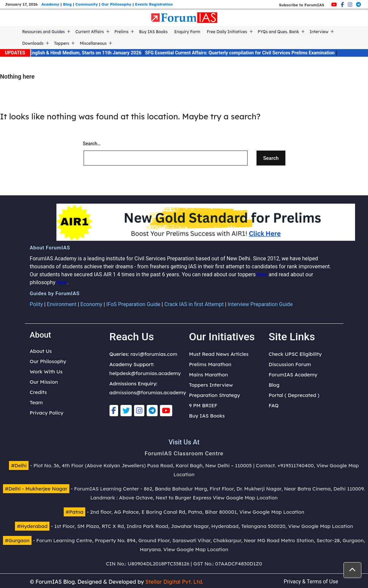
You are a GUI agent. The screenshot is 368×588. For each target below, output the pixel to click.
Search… (92, 144)
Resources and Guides (44, 32)
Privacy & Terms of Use (311, 582)
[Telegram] (359, 4)
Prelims (121, 32)
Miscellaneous (93, 43)
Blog (67, 4)
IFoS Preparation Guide (133, 304)
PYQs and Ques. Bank (279, 32)
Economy (91, 304)
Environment (62, 304)
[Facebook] (342, 4)
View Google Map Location (245, 498)
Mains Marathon (209, 375)
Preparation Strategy (215, 395)
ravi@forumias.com (154, 354)
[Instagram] (350, 4)
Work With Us (46, 372)
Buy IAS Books (153, 32)
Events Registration (154, 4)
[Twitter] (126, 411)
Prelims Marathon (210, 364)
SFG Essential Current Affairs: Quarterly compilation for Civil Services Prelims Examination (244, 53)
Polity (37, 304)
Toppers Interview (211, 385)
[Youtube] (334, 4)
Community (87, 4)
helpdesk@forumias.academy (145, 373)
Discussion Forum (290, 364)
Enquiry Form (187, 32)
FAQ (274, 405)
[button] (352, 570)
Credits (38, 392)
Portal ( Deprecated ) (294, 395)
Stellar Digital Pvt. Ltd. (174, 582)
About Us (41, 351)
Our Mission (44, 382)
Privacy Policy (47, 413)
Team (36, 402)
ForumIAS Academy (293, 375)
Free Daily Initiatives (227, 32)
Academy (50, 4)
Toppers (62, 43)
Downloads (33, 43)
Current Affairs (90, 32)
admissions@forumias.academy (148, 392)
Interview (319, 32)
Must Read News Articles (219, 354)
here (262, 274)
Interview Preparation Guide (260, 304)
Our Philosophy (116, 4)
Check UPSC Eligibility (295, 354)
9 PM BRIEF (203, 405)
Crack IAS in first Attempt (194, 304)
